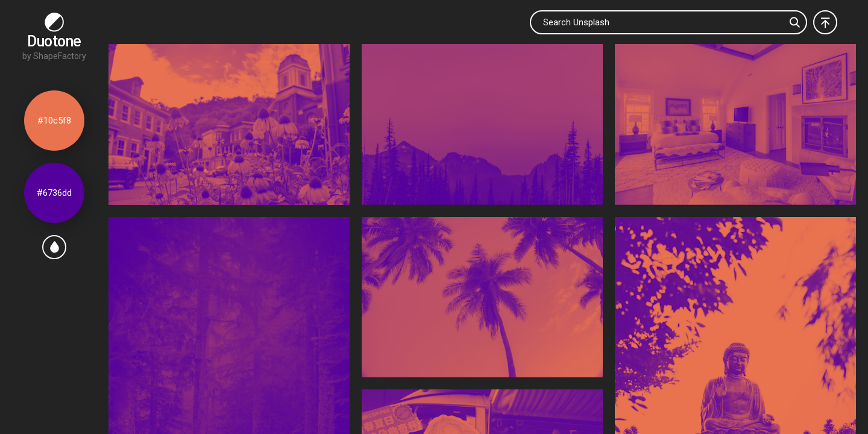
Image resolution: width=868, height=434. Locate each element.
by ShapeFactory (54, 56)
